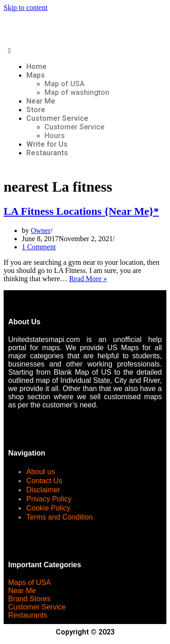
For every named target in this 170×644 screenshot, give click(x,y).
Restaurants (47, 153)
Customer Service (57, 118)
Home (36, 67)
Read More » (88, 279)
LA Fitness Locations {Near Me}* (81, 211)
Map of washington (77, 92)
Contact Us (44, 481)
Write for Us (47, 144)
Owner (41, 230)
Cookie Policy (48, 508)
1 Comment (39, 247)
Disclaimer (43, 490)
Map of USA (64, 84)
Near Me (41, 101)
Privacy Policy (49, 499)
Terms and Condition (60, 517)
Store (36, 110)
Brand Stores (29, 599)
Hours (55, 136)
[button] (85, 51)
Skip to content (26, 7)
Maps (36, 75)
